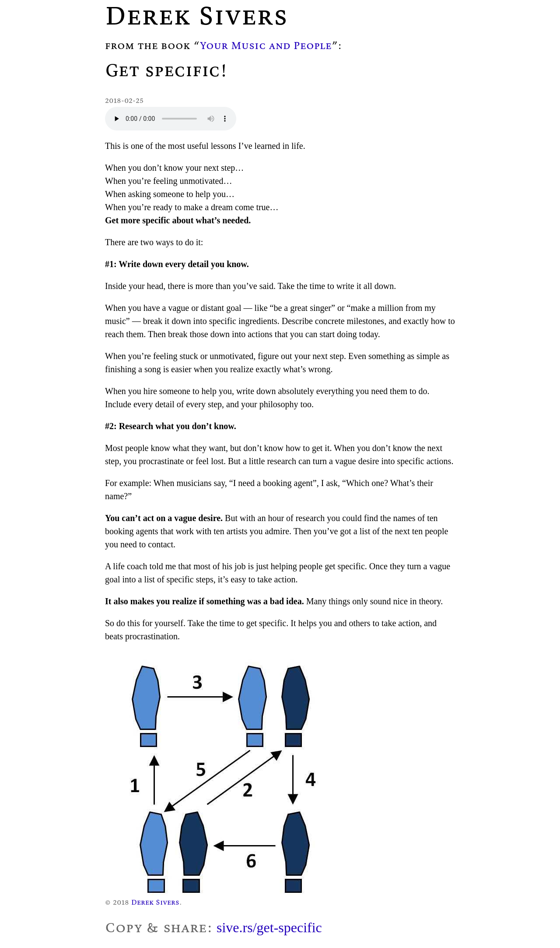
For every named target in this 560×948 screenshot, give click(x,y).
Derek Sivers (155, 902)
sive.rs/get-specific (269, 927)
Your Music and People (266, 45)
